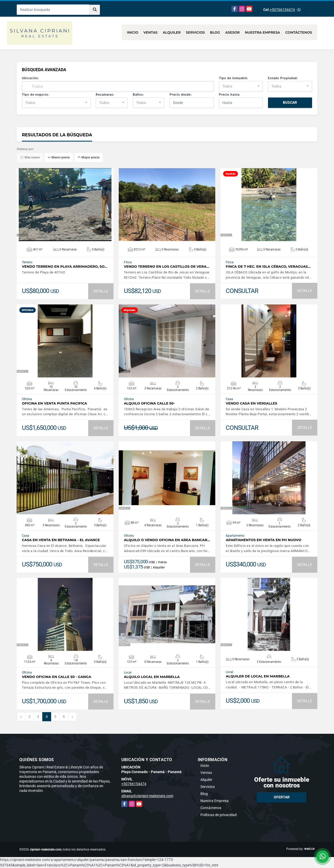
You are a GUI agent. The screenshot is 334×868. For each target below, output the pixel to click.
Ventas (151, 32)
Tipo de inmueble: (234, 78)
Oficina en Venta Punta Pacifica (55, 403)
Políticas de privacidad (219, 815)
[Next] (72, 717)
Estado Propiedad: (283, 78)
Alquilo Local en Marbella (152, 677)
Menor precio (59, 158)
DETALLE (101, 291)
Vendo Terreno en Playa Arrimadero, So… (65, 267)
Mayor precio (89, 158)
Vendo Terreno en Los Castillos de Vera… (167, 267)
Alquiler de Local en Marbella (258, 676)
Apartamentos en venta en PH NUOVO (263, 540)
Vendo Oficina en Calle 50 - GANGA (56, 677)
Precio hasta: (230, 95)
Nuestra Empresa (263, 32)
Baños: (138, 95)
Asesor (232, 32)
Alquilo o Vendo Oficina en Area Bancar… (167, 540)
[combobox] (241, 86)
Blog (215, 32)
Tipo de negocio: (36, 95)
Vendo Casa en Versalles (251, 403)
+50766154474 (282, 10)
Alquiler (172, 32)
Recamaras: (105, 95)
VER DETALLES (65, 205)
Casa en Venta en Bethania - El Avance (61, 540)
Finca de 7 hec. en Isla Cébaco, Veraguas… (268, 267)
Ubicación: (31, 78)
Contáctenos (299, 32)
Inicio (133, 32)
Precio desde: (181, 95)
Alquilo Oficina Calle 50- (150, 403)
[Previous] (21, 717)
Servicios (195, 32)
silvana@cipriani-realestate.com (147, 796)
